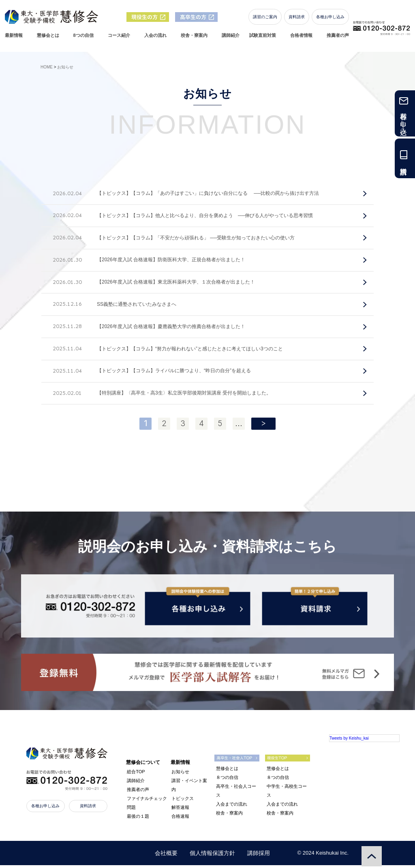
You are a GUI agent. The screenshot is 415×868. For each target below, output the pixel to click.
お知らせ (180, 774)
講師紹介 (232, 39)
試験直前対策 (264, 39)
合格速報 (180, 819)
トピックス (183, 801)
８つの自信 (227, 781)
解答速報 (180, 810)
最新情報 (15, 39)
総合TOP (136, 774)
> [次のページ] (263, 423)
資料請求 (298, 20)
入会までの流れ (232, 807)
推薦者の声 (339, 39)
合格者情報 (303, 39)
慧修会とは (50, 39)
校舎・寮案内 (196, 39)
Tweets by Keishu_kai (349, 741)
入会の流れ (157, 39)
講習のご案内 (267, 20)
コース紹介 (121, 39)
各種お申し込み (332, 20)
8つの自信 (85, 39)
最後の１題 (138, 819)
